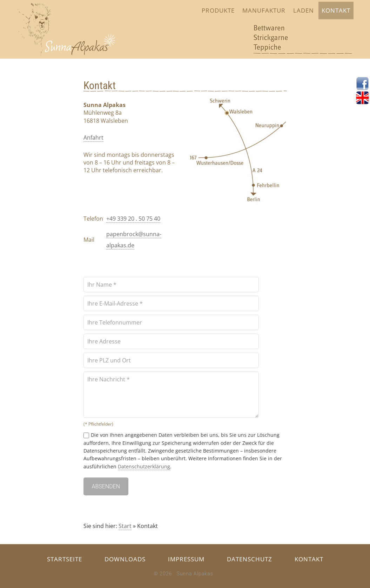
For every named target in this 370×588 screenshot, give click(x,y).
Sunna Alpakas (195, 574)
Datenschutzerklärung (144, 466)
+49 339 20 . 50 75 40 (133, 219)
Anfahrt (93, 138)
